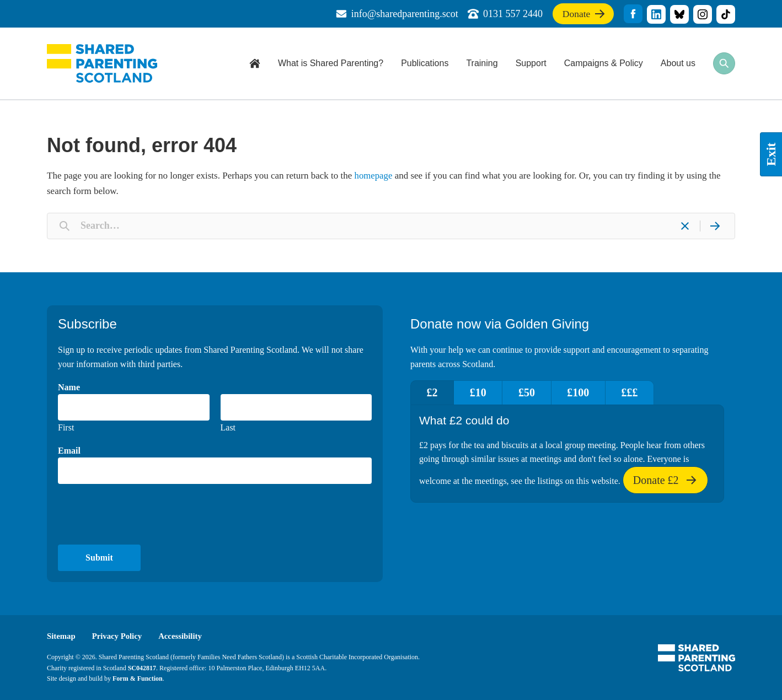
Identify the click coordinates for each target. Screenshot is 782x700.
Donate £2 (665, 483)
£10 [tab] (480, 392)
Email (69, 450)
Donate (582, 16)
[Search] (715, 225)
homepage (374, 176)
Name (69, 387)
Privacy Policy (118, 636)
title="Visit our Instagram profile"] (703, 14)
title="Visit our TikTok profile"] (726, 14)
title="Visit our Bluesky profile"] (679, 14)
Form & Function (138, 678)
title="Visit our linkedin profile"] (656, 14)
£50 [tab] (531, 392)
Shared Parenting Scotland (102, 63)
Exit (771, 155)
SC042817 (142, 667)
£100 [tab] (583, 392)
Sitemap (61, 636)
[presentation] (142, 514)
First (66, 427)
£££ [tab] (636, 392)
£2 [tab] (433, 392)
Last (228, 427)
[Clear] (685, 225)
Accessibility (182, 636)
